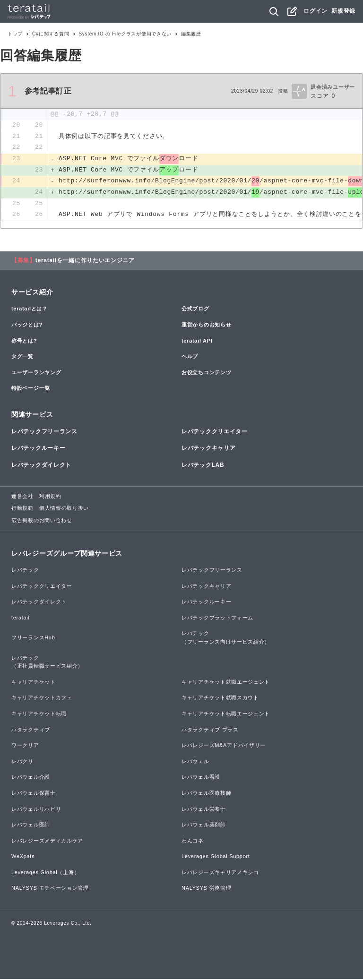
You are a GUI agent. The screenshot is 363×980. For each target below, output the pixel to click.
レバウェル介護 (31, 778)
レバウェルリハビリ (36, 810)
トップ (15, 34)
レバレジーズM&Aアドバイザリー (224, 747)
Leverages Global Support (216, 858)
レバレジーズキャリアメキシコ (220, 873)
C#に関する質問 (51, 34)
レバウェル (195, 762)
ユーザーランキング (36, 373)
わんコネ (193, 842)
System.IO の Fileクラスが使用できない (125, 34)
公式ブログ (195, 310)
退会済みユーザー (333, 87)
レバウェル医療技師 (206, 794)
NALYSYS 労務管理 (206, 889)
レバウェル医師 (31, 826)
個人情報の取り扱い (64, 509)
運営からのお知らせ (206, 326)
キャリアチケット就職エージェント (226, 683)
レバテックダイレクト (41, 466)
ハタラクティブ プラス (210, 731)
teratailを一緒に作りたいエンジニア (85, 262)
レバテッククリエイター (215, 433)
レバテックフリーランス (44, 433)
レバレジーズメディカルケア (47, 842)
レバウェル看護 (201, 778)
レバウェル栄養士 (204, 810)
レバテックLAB (203, 466)
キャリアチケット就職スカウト (220, 699)
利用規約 (50, 497)
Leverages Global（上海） (45, 873)
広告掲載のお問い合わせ (42, 521)
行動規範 (22, 509)
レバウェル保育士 (34, 794)
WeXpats (23, 858)
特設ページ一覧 (31, 389)
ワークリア (25, 747)
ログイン (315, 11)
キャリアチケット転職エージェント (226, 714)
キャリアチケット (34, 683)
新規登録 (343, 11)
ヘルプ (190, 358)
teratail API (197, 342)
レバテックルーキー (38, 449)
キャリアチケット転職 (39, 714)
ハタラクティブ (31, 731)
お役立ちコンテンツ (206, 373)
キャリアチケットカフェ (42, 699)
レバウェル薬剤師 (204, 826)
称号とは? (24, 342)
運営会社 (22, 497)
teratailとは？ (30, 310)
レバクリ (22, 762)
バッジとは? (27, 326)
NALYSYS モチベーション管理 (50, 889)
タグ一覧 (22, 358)
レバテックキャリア (208, 449)
